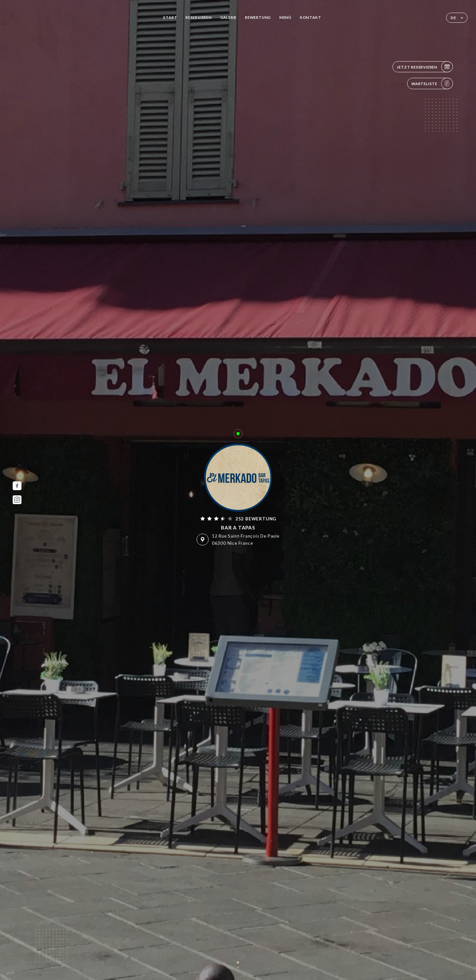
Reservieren (199, 17)
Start (170, 17)
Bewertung (258, 17)
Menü (285, 17)
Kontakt (311, 17)
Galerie (229, 17)
